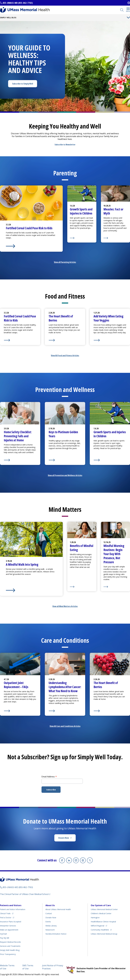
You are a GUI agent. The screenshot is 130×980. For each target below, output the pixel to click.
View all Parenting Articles (65, 262)
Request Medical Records (10, 942)
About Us (50, 905)
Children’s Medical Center (101, 913)
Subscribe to (23, 84)
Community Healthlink (100, 930)
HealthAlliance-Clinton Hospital (103, 921)
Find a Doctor (6, 917)
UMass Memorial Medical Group (104, 934)
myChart (3, 934)
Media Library (51, 926)
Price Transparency (8, 954)
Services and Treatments (10, 946)
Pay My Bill (5, 938)
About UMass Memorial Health (58, 909)
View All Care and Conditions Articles (65, 726)
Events (48, 921)
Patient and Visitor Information (13, 909)
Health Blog (10, 950)
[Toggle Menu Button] (128, 18)
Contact (49, 913)
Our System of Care (101, 905)
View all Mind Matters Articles (65, 606)
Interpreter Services (8, 926)
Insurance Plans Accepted (11, 921)
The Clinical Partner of (24, 894)
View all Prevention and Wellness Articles (65, 475)
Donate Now (64, 838)
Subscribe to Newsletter (65, 145)
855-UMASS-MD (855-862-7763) (18, 3)
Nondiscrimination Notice (56, 934)
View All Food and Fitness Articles (65, 355)
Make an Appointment (9, 930)
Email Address (49, 776)
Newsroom (50, 930)
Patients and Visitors (11, 905)
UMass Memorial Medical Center (104, 909)
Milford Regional (97, 926)
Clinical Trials (5, 913)
